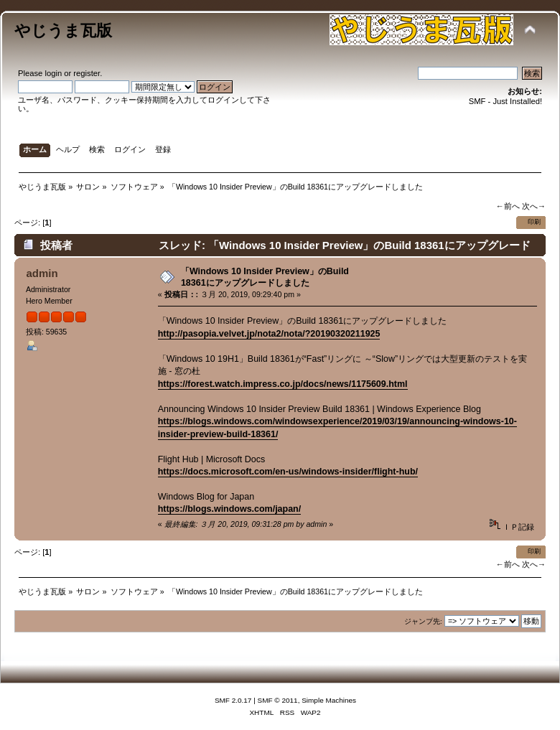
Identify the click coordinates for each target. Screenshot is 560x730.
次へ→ (534, 206)
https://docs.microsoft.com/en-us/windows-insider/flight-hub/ (288, 472)
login (53, 73)
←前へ (507, 206)
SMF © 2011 (278, 700)
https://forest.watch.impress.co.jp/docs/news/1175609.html (283, 384)
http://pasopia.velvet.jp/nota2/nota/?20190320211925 (269, 334)
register (87, 73)
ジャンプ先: (423, 621)
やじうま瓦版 (63, 31)
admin (42, 273)
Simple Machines (329, 700)
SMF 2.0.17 (233, 700)
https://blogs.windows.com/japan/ (230, 509)
